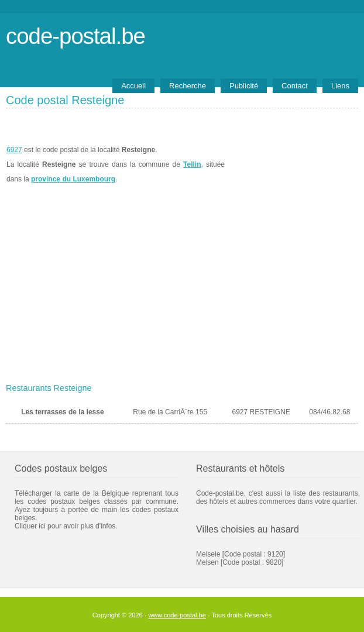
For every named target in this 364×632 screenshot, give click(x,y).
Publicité (244, 86)
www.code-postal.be (177, 615)
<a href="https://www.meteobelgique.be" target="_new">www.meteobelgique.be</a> (292, 164)
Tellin (192, 164)
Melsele (208, 554)
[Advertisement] (182, 291)
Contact (295, 86)
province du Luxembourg (73, 179)
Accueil (133, 86)
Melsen (207, 562)
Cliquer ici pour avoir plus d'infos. (66, 526)
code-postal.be (75, 36)
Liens (340, 86)
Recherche (188, 86)
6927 (14, 150)
